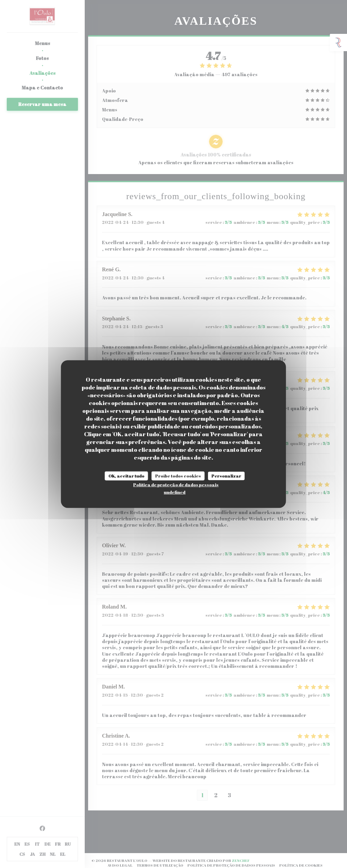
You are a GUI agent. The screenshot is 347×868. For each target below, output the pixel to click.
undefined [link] (175, 492)
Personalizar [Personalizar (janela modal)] (226, 475)
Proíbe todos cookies (178, 475)
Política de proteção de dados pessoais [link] (176, 485)
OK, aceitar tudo (126, 475)
